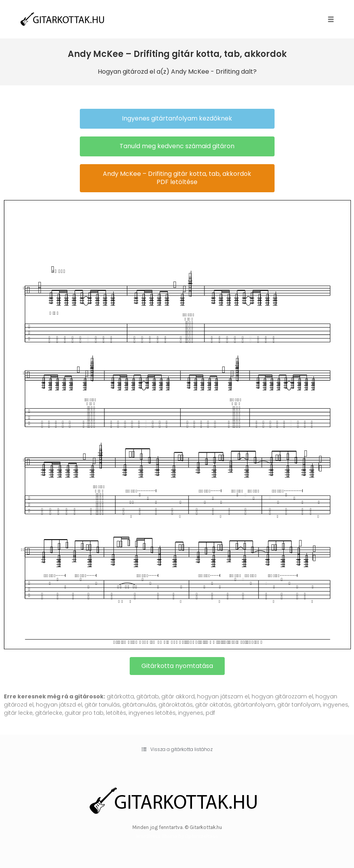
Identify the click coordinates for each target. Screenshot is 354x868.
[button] (177, 119)
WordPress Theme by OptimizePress (177, 836)
